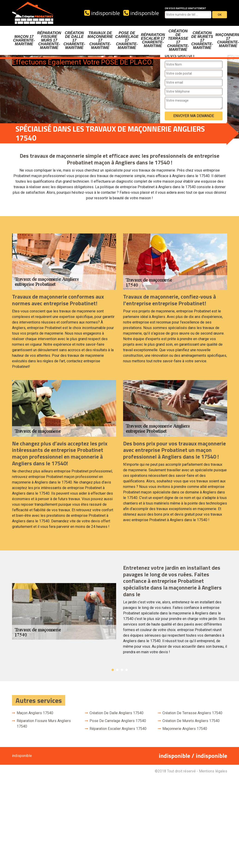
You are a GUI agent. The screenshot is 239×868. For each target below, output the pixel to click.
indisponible (102, 13)
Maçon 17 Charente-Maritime (24, 40)
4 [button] (127, 670)
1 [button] (113, 670)
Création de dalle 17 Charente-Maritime (74, 40)
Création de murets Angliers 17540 (191, 721)
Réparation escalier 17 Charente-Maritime (153, 40)
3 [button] (122, 670)
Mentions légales (213, 771)
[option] (120, 611)
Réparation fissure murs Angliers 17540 (44, 724)
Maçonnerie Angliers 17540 (185, 729)
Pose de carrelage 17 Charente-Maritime (127, 40)
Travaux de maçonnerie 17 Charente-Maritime (100, 40)
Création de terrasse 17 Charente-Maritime (178, 40)
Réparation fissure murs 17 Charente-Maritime (49, 40)
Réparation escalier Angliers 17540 (118, 729)
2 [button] (117, 670)
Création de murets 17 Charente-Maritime (202, 40)
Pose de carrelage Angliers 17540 (118, 721)
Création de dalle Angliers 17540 (116, 713)
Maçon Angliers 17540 (35, 713)
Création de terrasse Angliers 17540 (192, 713)
